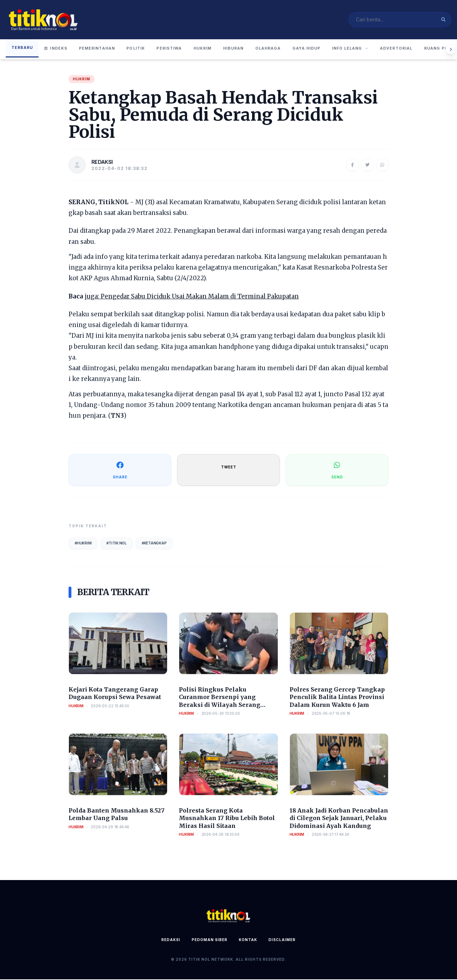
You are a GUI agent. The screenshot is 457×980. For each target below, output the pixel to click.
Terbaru (23, 49)
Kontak (248, 940)
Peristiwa (181, 49)
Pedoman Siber (210, 940)
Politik (144, 49)
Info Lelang (380, 49)
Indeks (57, 49)
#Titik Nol (117, 544)
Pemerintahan (101, 49)
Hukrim (218, 49)
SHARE (120, 470)
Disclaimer (282, 940)
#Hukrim (83, 544)
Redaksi (171, 940)
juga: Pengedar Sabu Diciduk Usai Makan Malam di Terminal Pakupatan (192, 297)
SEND (337, 470)
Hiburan (253, 49)
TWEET (229, 468)
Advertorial (431, 49)
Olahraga (291, 49)
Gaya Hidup (332, 49)
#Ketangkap (154, 544)
